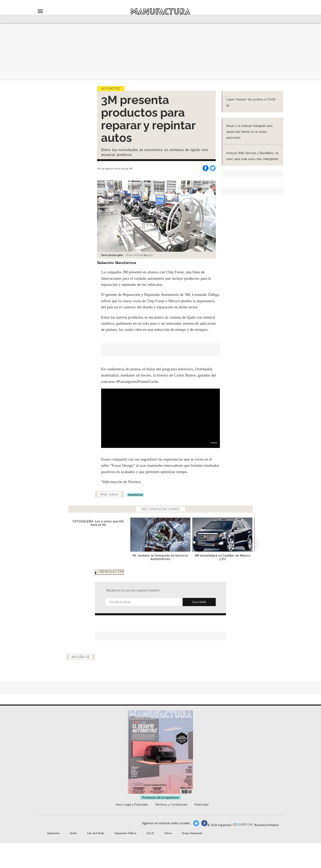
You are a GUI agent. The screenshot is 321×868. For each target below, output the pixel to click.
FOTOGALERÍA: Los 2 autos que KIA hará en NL (98, 523)
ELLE (150, 833)
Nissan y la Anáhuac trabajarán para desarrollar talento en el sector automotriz (249, 132)
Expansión (53, 833)
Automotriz (111, 89)
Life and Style (96, 833)
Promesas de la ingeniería (160, 798)
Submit (199, 602)
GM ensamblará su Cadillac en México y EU (222, 557)
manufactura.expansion (204, 823)
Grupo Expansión (192, 833)
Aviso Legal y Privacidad (132, 805)
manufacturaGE (196, 823)
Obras (168, 833)
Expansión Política (125, 833)
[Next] (254, 544)
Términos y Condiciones (171, 805)
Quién (73, 833)
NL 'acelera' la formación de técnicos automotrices (160, 557)
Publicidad (201, 805)
